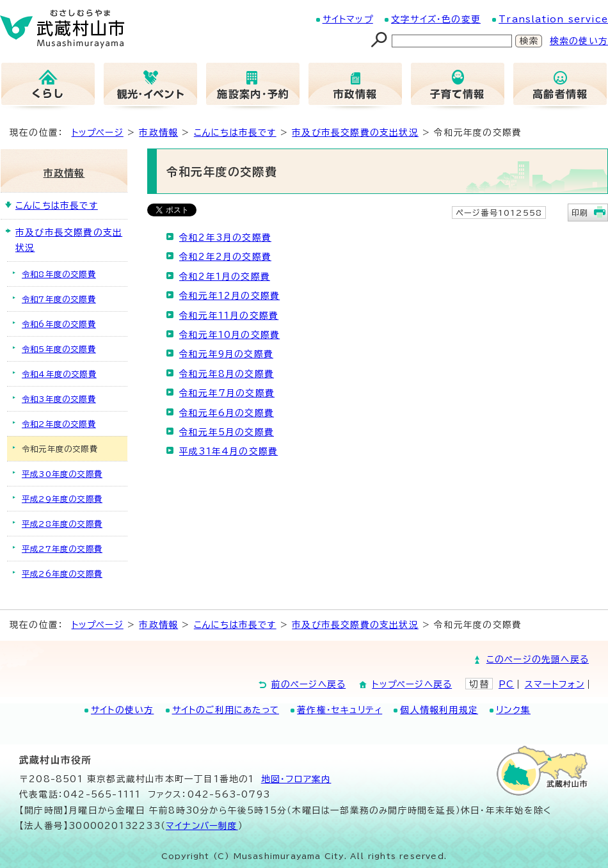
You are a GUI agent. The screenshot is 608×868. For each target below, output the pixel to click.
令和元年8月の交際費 (227, 374)
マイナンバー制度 (202, 826)
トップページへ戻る (412, 684)
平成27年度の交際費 (62, 549)
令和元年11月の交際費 (229, 316)
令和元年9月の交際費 (226, 354)
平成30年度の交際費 (62, 474)
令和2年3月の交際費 (225, 237)
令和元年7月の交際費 (227, 393)
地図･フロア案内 (296, 779)
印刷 (580, 213)
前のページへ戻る (309, 684)
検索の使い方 (579, 41)
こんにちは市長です (235, 133)
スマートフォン (555, 684)
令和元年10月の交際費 (229, 335)
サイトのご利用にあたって (226, 710)
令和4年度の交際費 (59, 374)
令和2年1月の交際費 (225, 277)
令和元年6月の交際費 (227, 413)
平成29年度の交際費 (62, 499)
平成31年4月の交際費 (228, 451)
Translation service (553, 19)
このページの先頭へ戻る (538, 659)
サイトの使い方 (122, 710)
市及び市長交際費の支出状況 (355, 133)
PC (506, 684)
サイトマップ (348, 19)
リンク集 (513, 710)
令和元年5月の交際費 (227, 432)
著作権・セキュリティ (340, 710)
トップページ (98, 133)
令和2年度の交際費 (59, 424)
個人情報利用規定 (439, 710)
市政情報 (158, 133)
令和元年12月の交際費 (229, 296)
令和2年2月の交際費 (225, 257)
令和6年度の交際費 (59, 324)
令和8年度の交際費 (59, 274)
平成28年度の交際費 (62, 524)
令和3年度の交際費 (59, 399)
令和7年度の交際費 (59, 299)
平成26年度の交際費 (62, 574)
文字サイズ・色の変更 (436, 19)
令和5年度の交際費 (59, 349)
